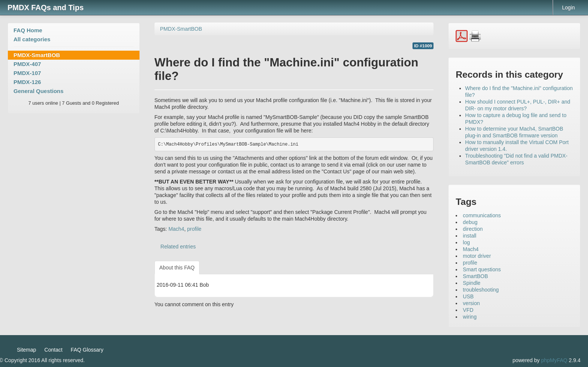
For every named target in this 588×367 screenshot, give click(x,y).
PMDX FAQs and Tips (46, 8)
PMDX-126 (27, 82)
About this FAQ (177, 268)
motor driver (477, 256)
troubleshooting (481, 290)
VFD (468, 310)
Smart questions (482, 269)
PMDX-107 (27, 73)
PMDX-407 (27, 64)
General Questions (38, 91)
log (466, 242)
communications (482, 215)
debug (470, 222)
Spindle (472, 283)
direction (473, 229)
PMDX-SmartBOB (37, 55)
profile (194, 229)
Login (568, 8)
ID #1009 (423, 46)
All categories (32, 39)
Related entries (178, 247)
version (471, 303)
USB (468, 296)
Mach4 (176, 229)
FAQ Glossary (87, 350)
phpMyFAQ (554, 360)
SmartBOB (475, 276)
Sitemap (26, 350)
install (469, 236)
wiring (470, 317)
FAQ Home (28, 30)
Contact (53, 350)
